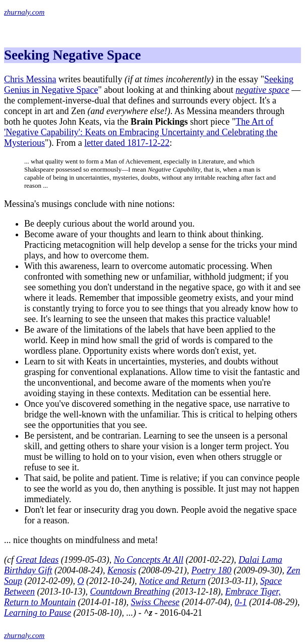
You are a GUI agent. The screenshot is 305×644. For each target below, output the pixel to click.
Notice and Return (172, 581)
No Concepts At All (149, 560)
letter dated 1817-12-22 (127, 143)
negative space (262, 90)
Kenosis (122, 570)
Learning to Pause (38, 613)
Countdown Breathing (130, 592)
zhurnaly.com (24, 12)
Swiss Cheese (155, 602)
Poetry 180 (211, 570)
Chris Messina (30, 79)
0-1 (240, 602)
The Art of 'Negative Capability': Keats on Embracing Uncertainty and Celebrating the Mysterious (141, 132)
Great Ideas (37, 560)
